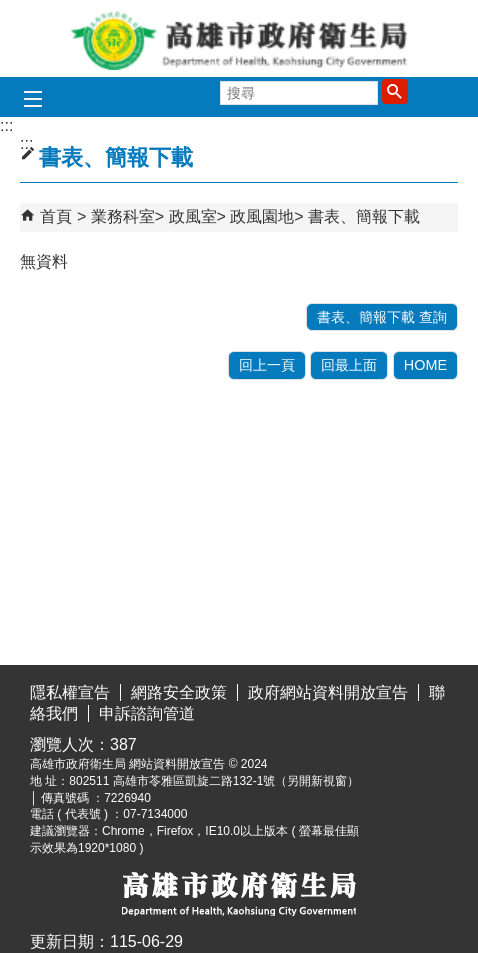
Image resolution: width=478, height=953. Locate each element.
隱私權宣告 (70, 692)
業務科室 (123, 216)
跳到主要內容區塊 (10, 15)
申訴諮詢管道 (147, 713)
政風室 (193, 216)
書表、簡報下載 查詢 (382, 317)
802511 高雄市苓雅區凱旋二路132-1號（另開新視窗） (214, 781)
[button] (395, 91)
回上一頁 (267, 365)
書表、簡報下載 (364, 216)
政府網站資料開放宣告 (328, 692)
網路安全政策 (179, 692)
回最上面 (349, 365)
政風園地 (262, 216)
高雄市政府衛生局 (239, 38)
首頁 (56, 216)
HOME (425, 365)
